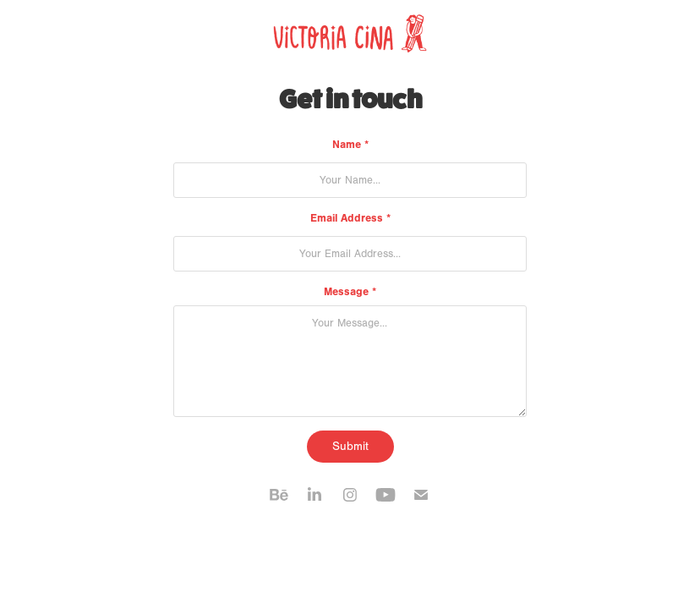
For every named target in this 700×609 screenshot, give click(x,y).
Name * (350, 144)
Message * (350, 291)
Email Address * (350, 218)
